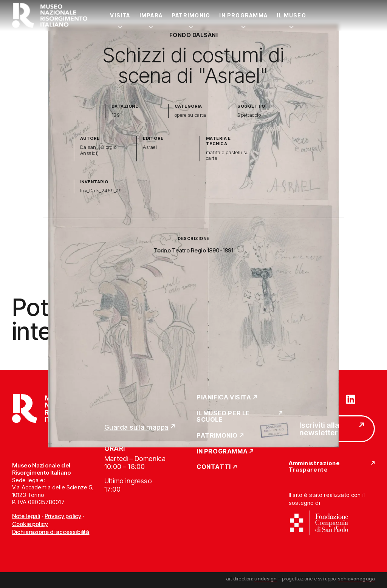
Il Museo (291, 15)
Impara (151, 15)
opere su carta (190, 115)
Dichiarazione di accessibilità (51, 532)
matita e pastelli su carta (228, 156)
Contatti (214, 467)
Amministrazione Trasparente (314, 467)
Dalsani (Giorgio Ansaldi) (98, 150)
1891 (117, 115)
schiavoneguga (356, 579)
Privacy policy (63, 516)
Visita (120, 15)
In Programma (243, 15)
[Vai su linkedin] (351, 399)
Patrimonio (191, 15)
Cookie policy (30, 524)
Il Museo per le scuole (223, 417)
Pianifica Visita (224, 398)
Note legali (26, 516)
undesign (265, 579)
